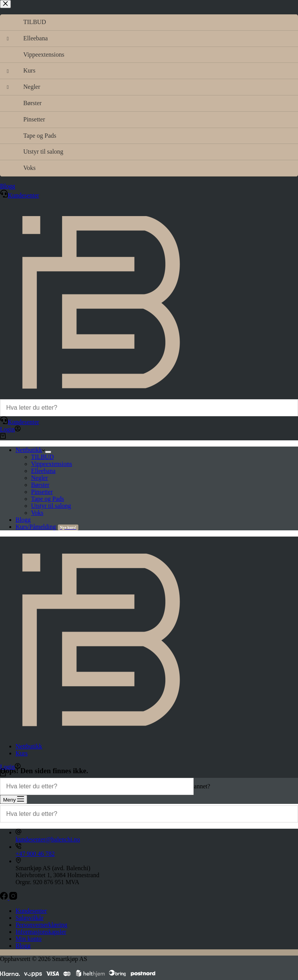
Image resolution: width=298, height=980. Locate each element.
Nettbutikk (30, 450)
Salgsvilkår (29, 918)
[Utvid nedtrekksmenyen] (48, 452)
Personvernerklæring (41, 925)
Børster (40, 485)
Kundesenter (20, 422)
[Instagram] (13, 898)
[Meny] (14, 799)
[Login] (10, 429)
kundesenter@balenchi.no (48, 839)
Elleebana (43, 471)
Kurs (22, 753)
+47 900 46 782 (35, 854)
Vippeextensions (52, 464)
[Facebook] (5, 898)
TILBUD (42, 457)
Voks (37, 513)
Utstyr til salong (51, 506)
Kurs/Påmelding (47, 527)
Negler (40, 478)
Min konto (29, 939)
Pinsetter (42, 492)
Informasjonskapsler (41, 932)
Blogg (23, 520)
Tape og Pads (48, 499)
